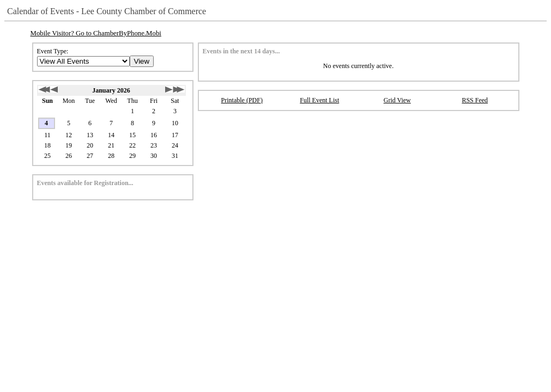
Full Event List (319, 100)
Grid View (397, 100)
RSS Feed (475, 100)
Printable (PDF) (242, 100)
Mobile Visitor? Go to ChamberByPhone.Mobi (96, 33)
